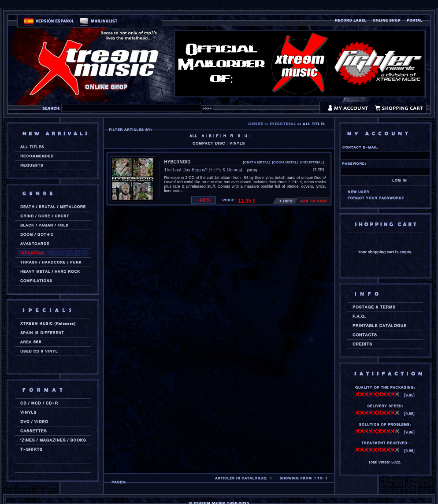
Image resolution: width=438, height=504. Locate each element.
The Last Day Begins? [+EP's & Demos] (203, 170)
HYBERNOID (178, 162)
